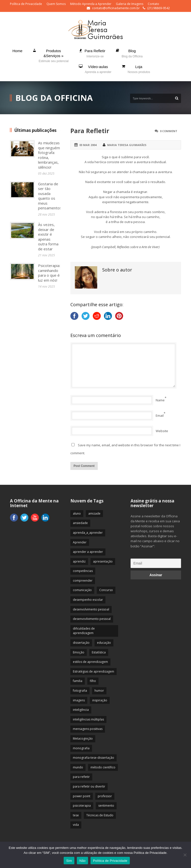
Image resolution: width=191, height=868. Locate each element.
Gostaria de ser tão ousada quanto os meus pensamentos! (50, 196)
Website (162, 431)
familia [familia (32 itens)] (78, 681)
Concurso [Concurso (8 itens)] (106, 590)
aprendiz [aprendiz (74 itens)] (79, 561)
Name (160, 400)
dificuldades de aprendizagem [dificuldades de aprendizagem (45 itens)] (84, 631)
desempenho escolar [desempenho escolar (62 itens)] (88, 600)
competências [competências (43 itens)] (83, 571)
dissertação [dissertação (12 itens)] (81, 643)
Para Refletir (90, 131)
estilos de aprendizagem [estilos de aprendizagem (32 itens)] (90, 662)
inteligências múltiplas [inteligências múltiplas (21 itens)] (88, 719)
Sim (69, 861)
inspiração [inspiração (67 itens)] (100, 700)
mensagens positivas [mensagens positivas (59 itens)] (88, 729)
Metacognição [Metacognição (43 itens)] (83, 738)
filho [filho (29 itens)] (93, 681)
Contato (153, 4)
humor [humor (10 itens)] (99, 691)
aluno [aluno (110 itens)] (77, 513)
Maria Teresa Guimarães (127, 145)
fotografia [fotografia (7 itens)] (80, 691)
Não (82, 861)
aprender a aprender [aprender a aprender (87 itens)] (88, 552)
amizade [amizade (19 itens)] (94, 513)
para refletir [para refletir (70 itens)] (81, 777)
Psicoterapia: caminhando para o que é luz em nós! (49, 273)
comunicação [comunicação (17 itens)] (82, 590)
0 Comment (169, 131)
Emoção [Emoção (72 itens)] (79, 652)
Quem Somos (56, 4)
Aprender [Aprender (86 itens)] (80, 542)
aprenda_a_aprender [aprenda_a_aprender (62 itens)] (88, 533)
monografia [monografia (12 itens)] (81, 748)
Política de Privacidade (26, 4)
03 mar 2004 (88, 145)
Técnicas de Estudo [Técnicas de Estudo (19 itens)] (100, 815)
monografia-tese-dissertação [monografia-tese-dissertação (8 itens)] (94, 758)
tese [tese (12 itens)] (76, 815)
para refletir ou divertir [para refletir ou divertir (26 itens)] (89, 786)
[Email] (156, 563)
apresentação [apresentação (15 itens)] (103, 561)
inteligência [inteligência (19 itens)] (81, 710)
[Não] (185, 855)
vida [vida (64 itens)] (76, 825)
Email (160, 415)
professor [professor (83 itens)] (105, 796)
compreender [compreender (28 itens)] (83, 581)
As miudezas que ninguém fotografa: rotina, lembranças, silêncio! (49, 155)
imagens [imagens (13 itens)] (79, 700)
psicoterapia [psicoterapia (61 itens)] (82, 806)
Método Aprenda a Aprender (91, 4)
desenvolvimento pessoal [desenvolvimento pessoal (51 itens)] (91, 609)
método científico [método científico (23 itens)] (103, 767)
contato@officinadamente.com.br (116, 8)
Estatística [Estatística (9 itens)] (99, 652)
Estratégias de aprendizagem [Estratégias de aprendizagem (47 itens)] (94, 671)
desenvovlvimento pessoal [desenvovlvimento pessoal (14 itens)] (92, 619)
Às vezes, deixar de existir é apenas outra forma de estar (48, 237)
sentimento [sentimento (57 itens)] (106, 806)
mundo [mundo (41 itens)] (78, 767)
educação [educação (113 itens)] (104, 643)
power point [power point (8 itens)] (82, 796)
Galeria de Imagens (130, 4)
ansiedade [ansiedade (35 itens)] (80, 523)
